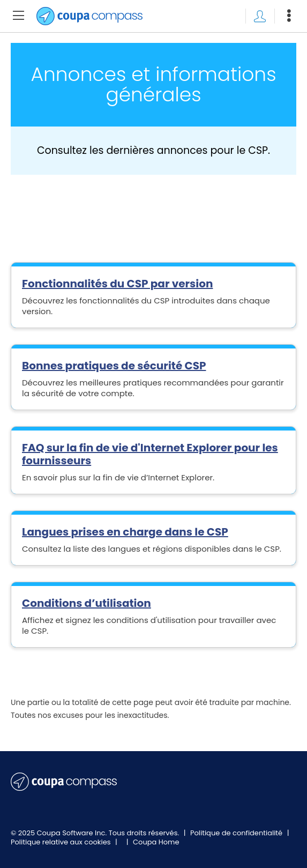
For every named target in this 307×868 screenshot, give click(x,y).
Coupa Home (156, 842)
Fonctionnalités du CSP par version (117, 284)
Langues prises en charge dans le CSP (125, 532)
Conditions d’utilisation (87, 603)
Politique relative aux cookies (62, 842)
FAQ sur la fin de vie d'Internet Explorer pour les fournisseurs (150, 454)
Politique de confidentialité (237, 833)
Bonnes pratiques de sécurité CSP (114, 366)
